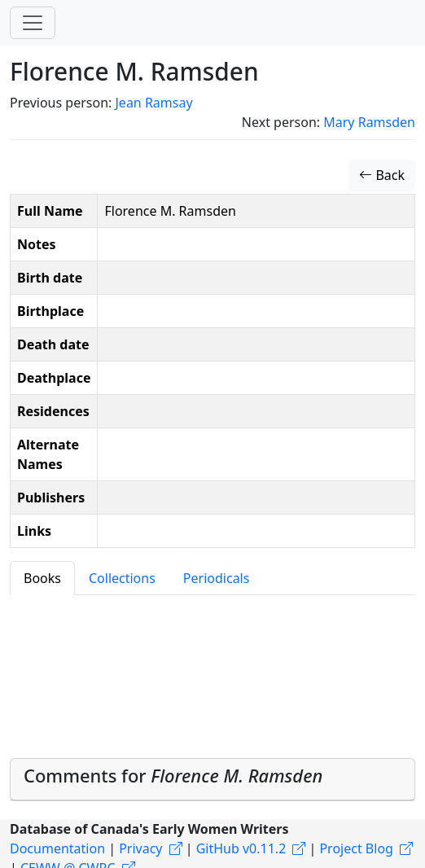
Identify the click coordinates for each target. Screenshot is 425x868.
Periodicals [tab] (217, 578)
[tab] (212, 780)
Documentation (57, 848)
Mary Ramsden (369, 122)
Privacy (140, 848)
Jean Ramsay (153, 103)
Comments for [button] (173, 776)
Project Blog (356, 848)
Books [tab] (42, 578)
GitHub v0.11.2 (241, 848)
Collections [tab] (122, 578)
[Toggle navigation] (33, 23)
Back (382, 175)
